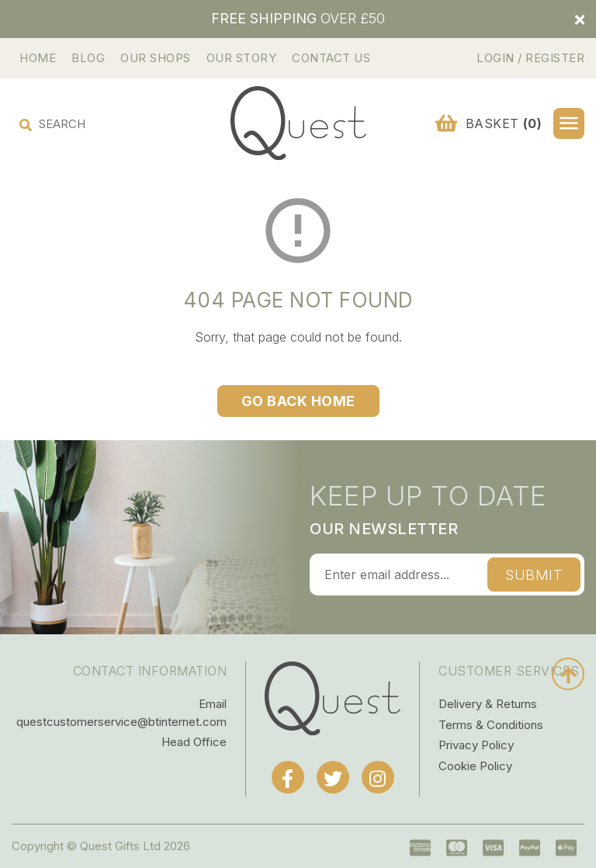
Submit (534, 575)
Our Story (242, 58)
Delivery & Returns (488, 704)
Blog (88, 58)
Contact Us (331, 58)
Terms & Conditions (491, 725)
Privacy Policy (476, 745)
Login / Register (530, 58)
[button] (569, 123)
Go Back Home (298, 401)
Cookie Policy (475, 766)
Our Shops (156, 58)
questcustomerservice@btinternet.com (121, 722)
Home (38, 58)
